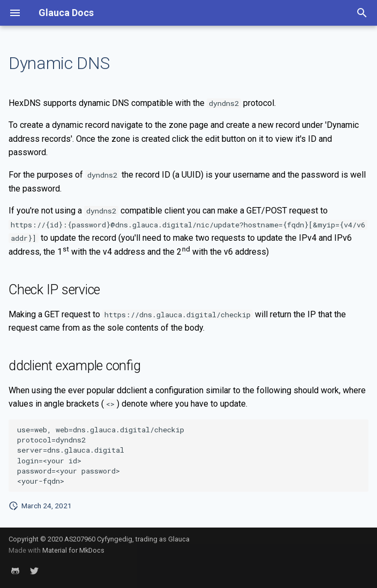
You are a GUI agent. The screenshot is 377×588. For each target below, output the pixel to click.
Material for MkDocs (73, 550)
